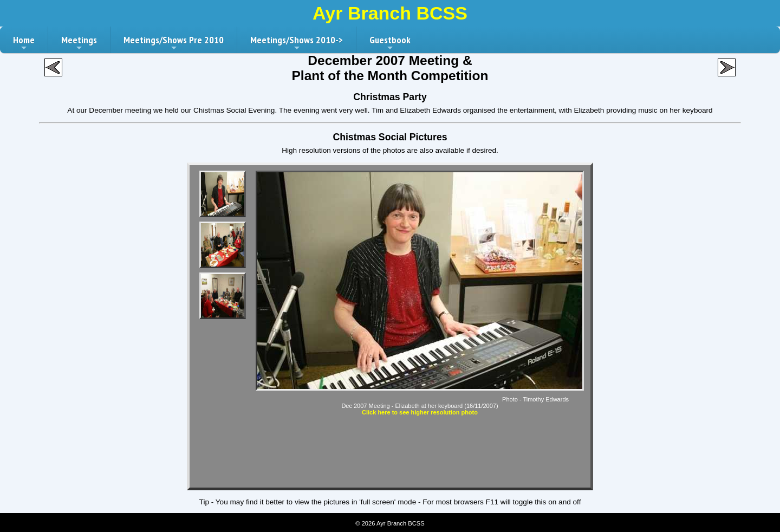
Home (24, 43)
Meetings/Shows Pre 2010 (174, 43)
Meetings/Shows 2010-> (297, 43)
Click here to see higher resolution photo (420, 412)
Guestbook (390, 43)
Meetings (79, 43)
